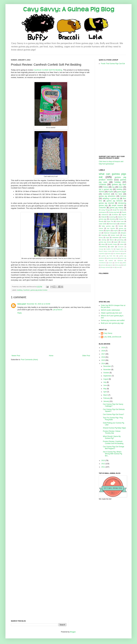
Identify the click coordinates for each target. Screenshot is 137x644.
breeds (121, 226)
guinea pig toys (119, 184)
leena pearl (22, 304)
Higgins (118, 249)
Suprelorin (102, 254)
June (105, 385)
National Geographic (111, 233)
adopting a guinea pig (111, 198)
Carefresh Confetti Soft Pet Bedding (48, 70)
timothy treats (112, 244)
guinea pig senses (112, 258)
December (107, 366)
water (112, 247)
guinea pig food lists (109, 256)
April (105, 392)
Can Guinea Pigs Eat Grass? (113, 414)
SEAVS (101, 192)
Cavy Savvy (108, 333)
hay (113, 187)
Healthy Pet (110, 249)
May (105, 389)
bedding (20, 290)
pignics (108, 231)
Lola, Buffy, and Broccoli (112, 337)
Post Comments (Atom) (29, 360)
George (101, 249)
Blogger (73, 632)
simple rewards (117, 205)
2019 (103, 348)
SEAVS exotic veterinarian (110, 310)
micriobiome (102, 263)
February (107, 398)
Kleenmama (113, 224)
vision (122, 244)
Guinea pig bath (114, 212)
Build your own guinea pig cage (112, 323)
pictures (103, 265)
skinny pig (118, 265)
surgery (116, 231)
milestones (105, 215)
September (108, 376)
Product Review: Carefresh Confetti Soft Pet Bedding (113, 442)
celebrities (115, 237)
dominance (102, 212)
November (107, 370)
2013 (103, 461)
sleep (103, 244)
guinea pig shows (105, 242)
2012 (103, 464)
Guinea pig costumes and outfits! (113, 320)
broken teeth (115, 235)
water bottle (103, 224)
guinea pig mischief (106, 203)
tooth (122, 231)
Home (51, 356)
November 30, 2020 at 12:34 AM (39, 304)
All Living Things (104, 210)
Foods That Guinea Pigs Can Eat (113, 64)
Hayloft (124, 215)
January (106, 401)
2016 (103, 357)
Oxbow (105, 187)
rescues (124, 242)
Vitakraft (104, 217)
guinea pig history (116, 208)
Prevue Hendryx (119, 251)
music (110, 263)
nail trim (117, 263)
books (109, 254)
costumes (102, 208)
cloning (104, 240)
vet (100, 233)
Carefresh (26, 290)
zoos (118, 267)
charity (124, 237)
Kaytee (111, 192)
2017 (103, 354)
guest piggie (122, 192)
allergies (123, 233)
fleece (112, 240)
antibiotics (123, 224)
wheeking (113, 219)
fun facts (119, 194)
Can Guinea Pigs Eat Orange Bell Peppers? (113, 448)
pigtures (110, 265)
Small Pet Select (118, 210)
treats (121, 187)
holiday (118, 182)
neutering (112, 217)
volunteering (103, 247)
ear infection (117, 254)
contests (103, 184)
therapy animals (105, 267)
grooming (120, 240)
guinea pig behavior (115, 201)
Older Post (86, 356)
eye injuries (111, 228)
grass (125, 254)
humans (123, 196)
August (106, 379)
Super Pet (110, 221)
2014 (103, 364)
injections (120, 260)
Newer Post (16, 356)
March (106, 395)
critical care (120, 221)
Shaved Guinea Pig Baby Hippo (114, 428)
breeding (104, 235)
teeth (125, 265)
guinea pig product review (39, 290)
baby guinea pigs (108, 226)
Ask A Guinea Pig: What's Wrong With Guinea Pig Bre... (112, 454)
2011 (103, 467)
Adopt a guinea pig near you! (111, 313)
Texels (124, 212)
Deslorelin (121, 247)
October (106, 373)
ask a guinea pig (105, 189)
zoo (113, 267)
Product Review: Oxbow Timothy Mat (112, 432)
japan (116, 242)
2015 (103, 360)
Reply (20, 313)
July (105, 382)
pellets (124, 263)
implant (111, 260)
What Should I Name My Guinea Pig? (112, 437)
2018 (103, 351)
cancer (101, 228)
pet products (58, 310)
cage (107, 237)
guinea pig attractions (107, 196)
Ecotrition (115, 215)
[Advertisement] (110, 110)
